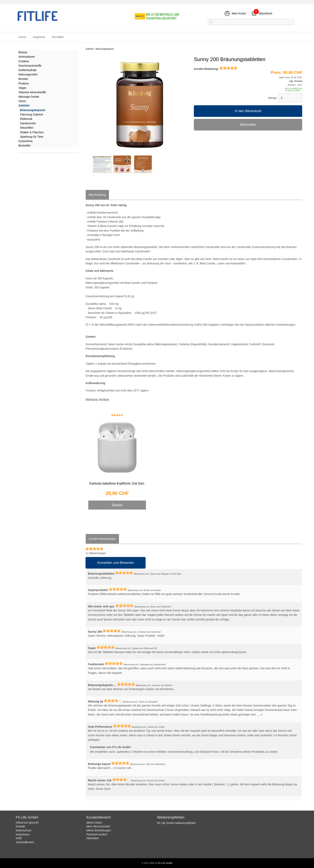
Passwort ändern (97, 834)
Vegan (22, 88)
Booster (23, 79)
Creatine (24, 61)
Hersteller (58, 37)
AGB (19, 838)
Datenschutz (23, 830)
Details (117, 505)
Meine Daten (94, 823)
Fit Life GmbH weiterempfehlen (176, 823)
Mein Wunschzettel (98, 826)
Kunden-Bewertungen (102, 539)
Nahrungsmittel (28, 74)
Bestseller (25, 146)
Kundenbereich (99, 817)
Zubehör (24, 105)
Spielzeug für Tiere (32, 137)
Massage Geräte (29, 97)
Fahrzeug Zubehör (32, 114)
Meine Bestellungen (99, 830)
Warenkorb (266, 13)
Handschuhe (28, 123)
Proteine (24, 83)
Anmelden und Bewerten (116, 563)
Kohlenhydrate (27, 70)
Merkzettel (248, 125)
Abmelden (93, 838)
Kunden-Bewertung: (216, 69)
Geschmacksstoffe (30, 66)
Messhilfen (27, 128)
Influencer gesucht (27, 823)
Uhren (22, 101)
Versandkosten (25, 842)
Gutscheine (26, 141)
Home (22, 37)
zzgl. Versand (296, 81)
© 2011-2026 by (157, 863)
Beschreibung (97, 195)
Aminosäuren (27, 57)
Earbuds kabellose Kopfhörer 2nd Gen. (117, 483)
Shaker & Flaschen (32, 132)
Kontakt (20, 826)
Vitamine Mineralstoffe (32, 92)
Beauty (23, 52)
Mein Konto (239, 13)
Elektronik (26, 119)
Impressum (23, 834)
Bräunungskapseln (33, 110)
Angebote (39, 37)
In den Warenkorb (248, 111)
